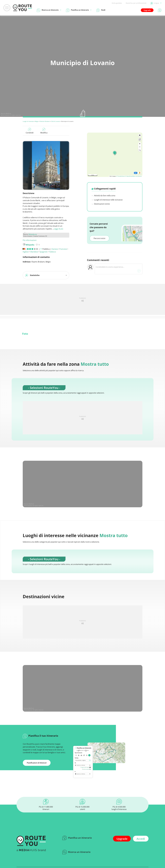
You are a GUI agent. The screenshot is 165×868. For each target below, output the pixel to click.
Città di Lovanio (56, 121)
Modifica (44, 131)
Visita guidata (117, 3)
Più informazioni (30, 240)
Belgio (37, 121)
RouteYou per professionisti (136, 3)
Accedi (141, 839)
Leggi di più (58, 229)
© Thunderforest (121, 176)
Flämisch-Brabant (45, 121)
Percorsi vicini (99, 238)
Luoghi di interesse (28, 121)
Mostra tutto (95, 364)
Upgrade (147, 10)
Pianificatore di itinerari (37, 763)
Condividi (30, 131)
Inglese (26, 252)
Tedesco (52, 252)
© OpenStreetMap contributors (133, 176)
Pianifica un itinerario (77, 838)
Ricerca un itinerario (76, 852)
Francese (63, 249)
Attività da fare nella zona (103, 196)
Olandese (34, 252)
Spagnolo (43, 252)
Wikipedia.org (33, 234)
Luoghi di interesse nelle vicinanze (107, 200)
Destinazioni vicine (101, 204)
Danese (55, 249)
